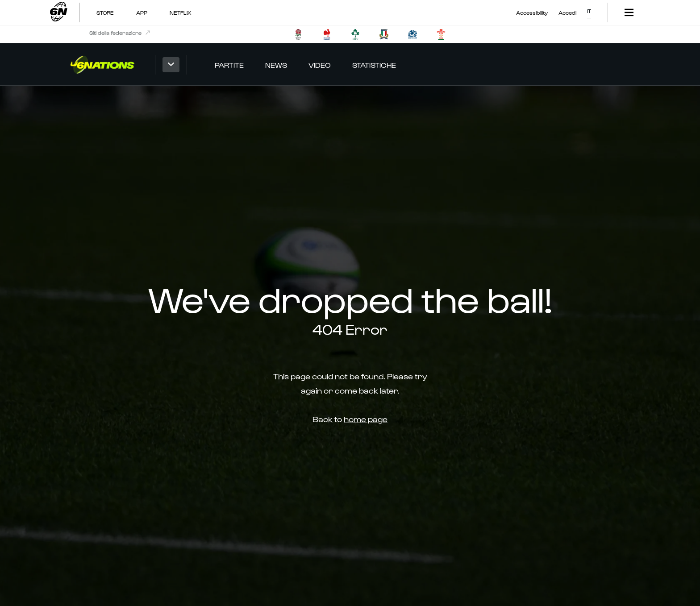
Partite (229, 65)
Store (105, 12)
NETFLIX (180, 12)
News (276, 65)
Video (320, 65)
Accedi (567, 12)
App (142, 12)
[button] (589, 9)
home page (366, 419)
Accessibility (532, 12)
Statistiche (374, 65)
